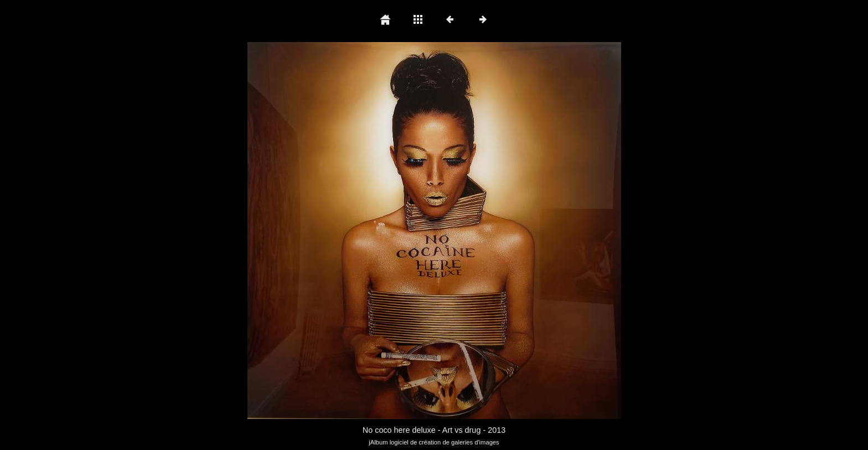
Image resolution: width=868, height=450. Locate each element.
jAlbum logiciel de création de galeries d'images (434, 442)
